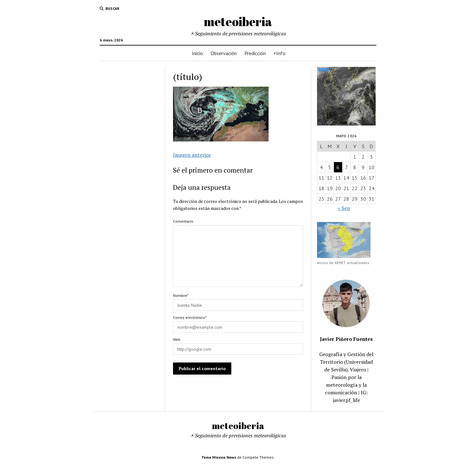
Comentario (183, 221)
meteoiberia (238, 22)
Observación (224, 53)
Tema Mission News (219, 457)
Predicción (255, 53)
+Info (279, 53)
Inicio (197, 53)
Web (177, 339)
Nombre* (181, 295)
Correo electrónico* (190, 317)
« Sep (344, 208)
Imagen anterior (192, 155)
